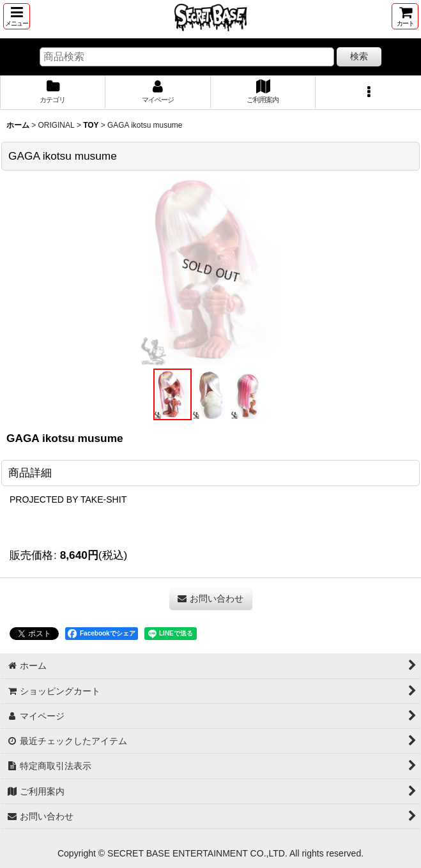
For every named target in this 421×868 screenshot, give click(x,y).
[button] (17, 16)
